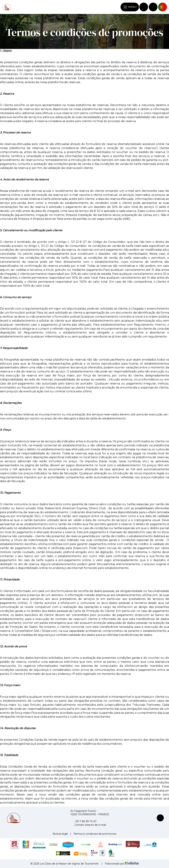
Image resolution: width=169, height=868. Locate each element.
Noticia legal (60, 834)
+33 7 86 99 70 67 (83, 821)
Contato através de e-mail (88, 825)
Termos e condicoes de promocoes (95, 834)
